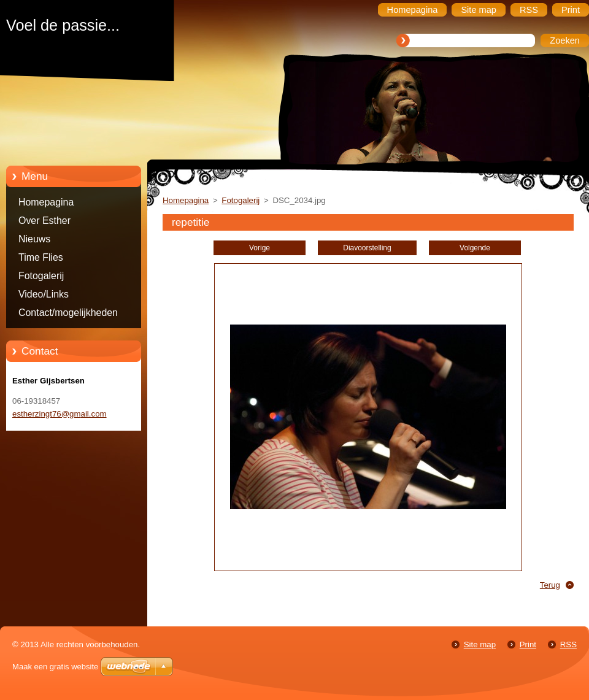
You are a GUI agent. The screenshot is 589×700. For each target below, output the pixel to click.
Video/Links (44, 294)
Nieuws (34, 239)
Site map (480, 644)
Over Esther (44, 221)
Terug (550, 585)
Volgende (475, 248)
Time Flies (41, 257)
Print (528, 644)
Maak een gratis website (55, 667)
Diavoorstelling (367, 248)
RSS (568, 644)
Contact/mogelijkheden (68, 313)
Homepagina (46, 202)
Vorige (260, 248)
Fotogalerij (41, 276)
